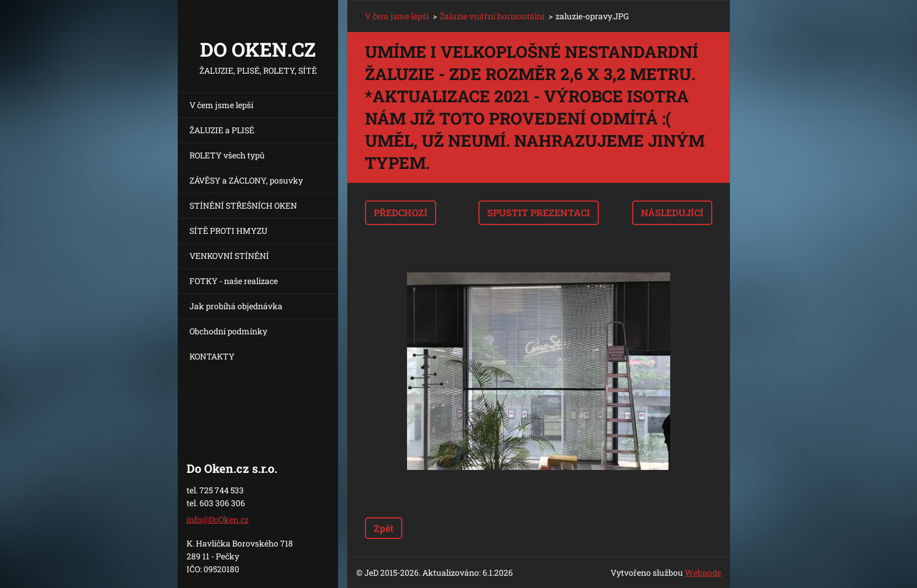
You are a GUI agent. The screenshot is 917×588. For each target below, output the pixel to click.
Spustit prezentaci (539, 212)
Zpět (384, 528)
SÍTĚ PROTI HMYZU (228, 231)
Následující (672, 212)
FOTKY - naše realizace (234, 281)
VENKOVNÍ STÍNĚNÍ (229, 256)
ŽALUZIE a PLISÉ (222, 130)
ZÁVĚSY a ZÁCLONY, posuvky (246, 180)
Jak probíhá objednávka (236, 306)
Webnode (703, 573)
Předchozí (401, 212)
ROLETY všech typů (227, 155)
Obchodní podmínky (228, 331)
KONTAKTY (212, 356)
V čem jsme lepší (221, 105)
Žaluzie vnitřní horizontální (492, 16)
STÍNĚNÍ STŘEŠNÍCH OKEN (243, 205)
